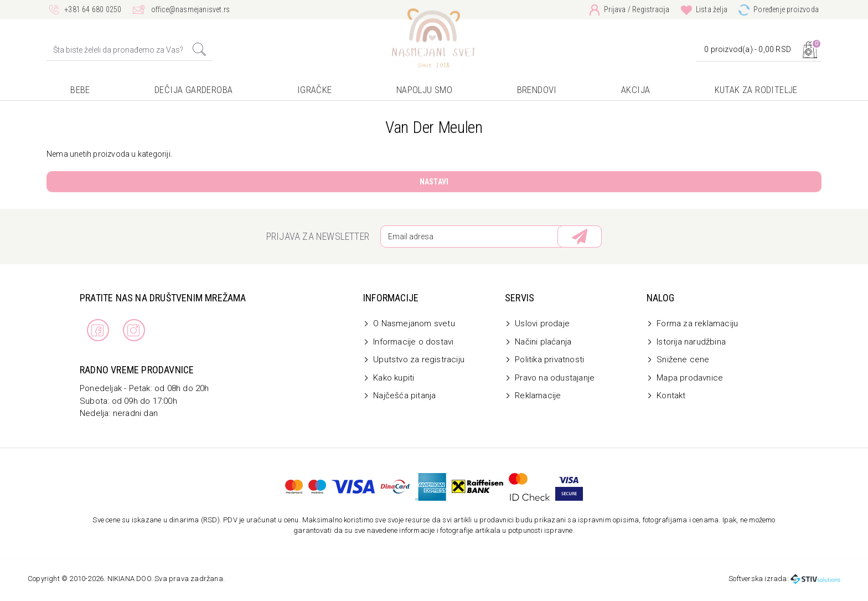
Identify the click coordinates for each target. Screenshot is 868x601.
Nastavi (434, 182)
